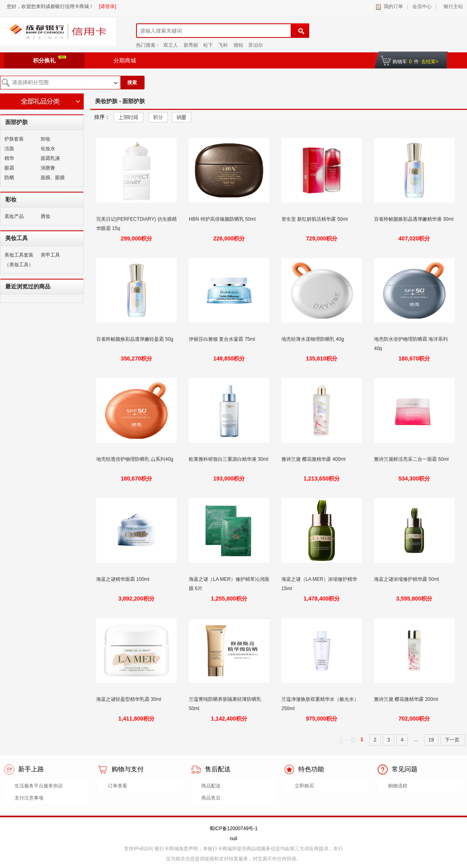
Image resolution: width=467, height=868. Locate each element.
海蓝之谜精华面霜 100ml (123, 579)
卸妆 (45, 139)
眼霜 (9, 168)
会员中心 (422, 6)
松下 (208, 45)
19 (431, 740)
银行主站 (452, 6)
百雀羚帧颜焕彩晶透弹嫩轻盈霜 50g (135, 339)
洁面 (9, 149)
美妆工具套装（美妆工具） (19, 260)
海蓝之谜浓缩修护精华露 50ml (407, 579)
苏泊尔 (256, 45)
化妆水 (48, 149)
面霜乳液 (50, 158)
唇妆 (45, 216)
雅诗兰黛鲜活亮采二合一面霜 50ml (412, 459)
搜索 (132, 83)
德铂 (238, 45)
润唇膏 (48, 168)
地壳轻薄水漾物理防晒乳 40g (313, 339)
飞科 (223, 45)
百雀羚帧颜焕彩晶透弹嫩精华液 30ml (414, 219)
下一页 (453, 740)
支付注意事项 (29, 798)
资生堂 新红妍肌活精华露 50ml (315, 219)
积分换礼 (50, 60)
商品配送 (211, 786)
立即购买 (304, 786)
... (416, 740)
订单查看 (118, 786)
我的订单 (393, 6)
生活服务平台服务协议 (39, 786)
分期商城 (125, 60)
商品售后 (211, 798)
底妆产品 (14, 216)
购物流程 (398, 786)
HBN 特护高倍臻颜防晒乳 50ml (223, 219)
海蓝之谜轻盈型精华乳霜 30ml (129, 699)
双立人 (171, 45)
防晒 (9, 178)
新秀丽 (191, 45)
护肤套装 (14, 139)
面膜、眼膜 (53, 178)
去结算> (430, 62)
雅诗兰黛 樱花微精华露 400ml (314, 459)
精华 (9, 158)
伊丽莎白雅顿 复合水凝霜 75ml (223, 339)
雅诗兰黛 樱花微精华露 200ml (407, 699)
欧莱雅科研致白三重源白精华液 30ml (228, 459)
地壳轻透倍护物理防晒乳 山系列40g (135, 459)
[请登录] (108, 6)
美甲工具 (50, 255)
